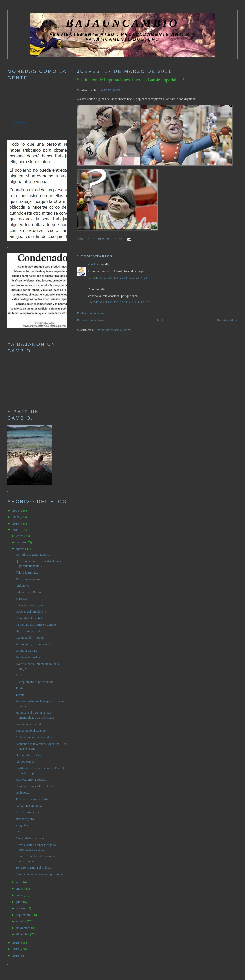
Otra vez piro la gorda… (31, 780)
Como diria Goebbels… (31, 618)
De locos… (23, 793)
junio (20, 895)
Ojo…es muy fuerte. (29, 631)
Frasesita (21, 598)
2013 (16, 949)
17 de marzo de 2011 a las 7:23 (118, 277)
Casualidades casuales (30, 838)
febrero (21, 542)
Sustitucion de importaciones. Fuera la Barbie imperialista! (131, 80)
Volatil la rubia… (27, 572)
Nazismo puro (25, 819)
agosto (21, 908)
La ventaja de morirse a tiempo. (36, 625)
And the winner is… (29, 812)
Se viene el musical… (30, 657)
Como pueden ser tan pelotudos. (36, 786)
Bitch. (19, 675)
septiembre (24, 915)
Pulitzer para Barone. (29, 592)
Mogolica (22, 825)
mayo (20, 889)
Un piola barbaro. (27, 651)
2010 (16, 523)
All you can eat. (26, 761)
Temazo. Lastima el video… (34, 868)
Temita (20, 695)
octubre (22, 921)
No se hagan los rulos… (31, 579)
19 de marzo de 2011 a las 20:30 (119, 302)
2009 (16, 517)
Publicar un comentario (92, 313)
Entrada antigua (227, 320)
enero (20, 536)
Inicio (161, 320)
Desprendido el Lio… (30, 755)
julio (20, 902)
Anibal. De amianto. (29, 806)
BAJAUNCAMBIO (122, 23)
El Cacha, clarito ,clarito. (32, 605)
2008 (16, 510)
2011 (16, 530)
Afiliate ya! (23, 585)
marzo (21, 549)
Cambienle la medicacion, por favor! (39, 874)
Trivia (19, 688)
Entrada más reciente (90, 320)
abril (20, 882)
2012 (16, 943)
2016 (16, 956)
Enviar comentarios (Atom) (113, 330)
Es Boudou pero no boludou (34, 737)
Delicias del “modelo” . (31, 611)
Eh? (18, 832)
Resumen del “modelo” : (32, 638)
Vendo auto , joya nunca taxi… (36, 644)
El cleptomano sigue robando (35, 682)
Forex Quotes (20, 122)
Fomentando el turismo (31, 731)
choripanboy (96, 264)
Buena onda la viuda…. (31, 724)
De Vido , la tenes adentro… (34, 555)
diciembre (23, 934)
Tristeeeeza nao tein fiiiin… (34, 799)
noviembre (24, 928)
